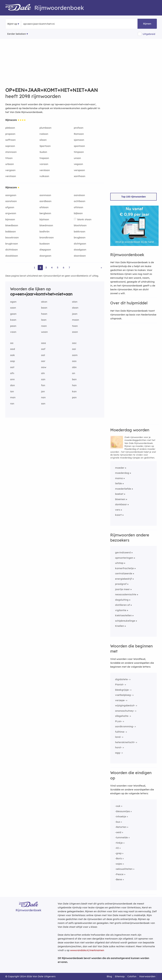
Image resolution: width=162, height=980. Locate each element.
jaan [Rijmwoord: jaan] (75, 314)
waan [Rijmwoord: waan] (44, 332)
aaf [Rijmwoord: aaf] (43, 349)
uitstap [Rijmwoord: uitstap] (119, 563)
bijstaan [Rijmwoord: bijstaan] (44, 219)
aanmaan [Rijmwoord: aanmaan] (45, 195)
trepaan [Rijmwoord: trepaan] (44, 158)
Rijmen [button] (147, 24)
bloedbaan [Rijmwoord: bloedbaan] (12, 225)
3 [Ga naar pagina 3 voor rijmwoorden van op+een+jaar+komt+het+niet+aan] (46, 267)
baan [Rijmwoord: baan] (44, 308)
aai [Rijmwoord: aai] (74, 349)
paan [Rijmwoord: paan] (13, 326)
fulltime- (120, 732)
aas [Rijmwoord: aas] (74, 361)
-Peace (119, 874)
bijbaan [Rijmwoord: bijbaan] (78, 213)
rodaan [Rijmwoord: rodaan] (44, 134)
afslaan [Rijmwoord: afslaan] (44, 207)
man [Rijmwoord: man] (13, 397)
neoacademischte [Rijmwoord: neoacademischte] (126, 594)
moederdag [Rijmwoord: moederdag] (122, 473)
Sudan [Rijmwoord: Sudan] (43, 152)
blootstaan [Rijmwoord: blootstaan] (80, 225)
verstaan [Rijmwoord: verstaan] (11, 176)
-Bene (119, 879)
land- (118, 737)
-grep (118, 853)
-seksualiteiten (124, 869)
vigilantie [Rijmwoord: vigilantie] (121, 610)
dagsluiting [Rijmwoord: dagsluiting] (122, 600)
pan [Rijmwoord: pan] (74, 397)
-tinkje (119, 843)
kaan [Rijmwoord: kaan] (13, 320)
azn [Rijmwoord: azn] (43, 379)
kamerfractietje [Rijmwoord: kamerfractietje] (124, 568)
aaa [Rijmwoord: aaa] (44, 343)
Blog (109, 976)
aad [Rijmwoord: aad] (13, 349)
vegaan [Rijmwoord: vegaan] (78, 164)
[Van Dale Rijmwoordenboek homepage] (20, 8)
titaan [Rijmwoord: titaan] (9, 158)
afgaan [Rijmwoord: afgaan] (10, 207)
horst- (119, 747)
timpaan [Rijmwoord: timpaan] (79, 152)
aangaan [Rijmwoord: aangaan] (11, 195)
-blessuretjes (123, 811)
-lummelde (121, 837)
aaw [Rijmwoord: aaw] (44, 367)
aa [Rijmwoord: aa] (12, 343)
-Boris (118, 858)
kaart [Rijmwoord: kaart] (118, 515)
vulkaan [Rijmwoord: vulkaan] (44, 176)
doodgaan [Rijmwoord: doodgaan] (80, 250)
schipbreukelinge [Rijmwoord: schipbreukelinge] (125, 621)
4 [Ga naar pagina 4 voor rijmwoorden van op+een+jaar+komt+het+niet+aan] (52, 267)
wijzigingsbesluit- (125, 705)
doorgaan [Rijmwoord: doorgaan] (45, 256)
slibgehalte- (122, 716)
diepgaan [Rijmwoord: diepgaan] (45, 250)
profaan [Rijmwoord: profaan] (79, 128)
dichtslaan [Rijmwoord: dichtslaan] (12, 250)
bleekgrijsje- (122, 690)
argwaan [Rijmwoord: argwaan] (11, 213)
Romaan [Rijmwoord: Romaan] (79, 134)
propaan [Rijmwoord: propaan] (10, 134)
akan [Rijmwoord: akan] (44, 302)
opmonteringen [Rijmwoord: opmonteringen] (124, 558)
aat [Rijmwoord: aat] (12, 367)
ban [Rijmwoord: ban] (74, 379)
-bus (118, 822)
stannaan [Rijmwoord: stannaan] (11, 152)
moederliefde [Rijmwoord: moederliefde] (123, 489)
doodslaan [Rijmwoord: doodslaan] (12, 256)
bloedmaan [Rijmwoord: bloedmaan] (46, 225)
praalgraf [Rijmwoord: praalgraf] (121, 584)
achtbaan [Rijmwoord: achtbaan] (80, 201)
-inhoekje (121, 816)
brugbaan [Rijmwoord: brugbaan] (80, 237)
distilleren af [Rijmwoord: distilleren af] (123, 605)
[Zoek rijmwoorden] (39, 24)
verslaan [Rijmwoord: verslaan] (45, 170)
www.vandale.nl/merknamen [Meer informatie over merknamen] (87, 950)
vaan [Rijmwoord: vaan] (13, 332)
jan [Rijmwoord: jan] (43, 391)
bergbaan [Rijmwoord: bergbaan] (45, 213)
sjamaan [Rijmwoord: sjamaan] (79, 140)
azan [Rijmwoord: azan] (13, 308)
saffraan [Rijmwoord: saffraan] (10, 140)
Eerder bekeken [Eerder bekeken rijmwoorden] (17, 34)
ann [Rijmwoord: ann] (12, 379)
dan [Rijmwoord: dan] (12, 385)
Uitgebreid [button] (149, 34)
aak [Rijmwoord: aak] (12, 355)
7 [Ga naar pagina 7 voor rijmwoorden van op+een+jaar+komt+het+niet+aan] (69, 267)
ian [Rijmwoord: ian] (12, 391)
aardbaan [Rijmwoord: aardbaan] (45, 201)
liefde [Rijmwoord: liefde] (118, 483)
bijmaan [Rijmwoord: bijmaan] (10, 219)
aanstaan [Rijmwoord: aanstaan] (11, 201)
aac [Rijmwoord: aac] (74, 343)
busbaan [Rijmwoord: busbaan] (45, 244)
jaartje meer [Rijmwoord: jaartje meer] (122, 589)
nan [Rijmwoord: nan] (43, 397)
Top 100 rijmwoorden (133, 197)
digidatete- (122, 679)
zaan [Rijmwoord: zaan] (75, 332)
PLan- (119, 721)
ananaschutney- (125, 711)
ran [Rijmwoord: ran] (12, 404)
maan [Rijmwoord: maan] (76, 320)
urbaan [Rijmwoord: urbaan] (10, 164)
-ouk (118, 806)
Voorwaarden (147, 976)
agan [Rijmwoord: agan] (13, 302)
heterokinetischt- (125, 742)
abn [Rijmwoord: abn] (74, 367)
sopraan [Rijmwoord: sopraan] (10, 146)
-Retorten (121, 827)
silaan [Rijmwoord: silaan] (43, 140)
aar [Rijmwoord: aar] (43, 361)
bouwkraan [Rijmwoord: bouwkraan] (12, 237)
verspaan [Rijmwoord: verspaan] (79, 170)
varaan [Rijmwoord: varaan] (44, 164)
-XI (117, 848)
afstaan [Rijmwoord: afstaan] (79, 207)
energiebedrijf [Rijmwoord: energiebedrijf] (123, 579)
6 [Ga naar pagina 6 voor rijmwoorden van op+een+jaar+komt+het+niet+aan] (64, 267)
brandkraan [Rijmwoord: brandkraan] (47, 237)
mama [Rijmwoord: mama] (119, 478)
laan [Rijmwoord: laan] (44, 320)
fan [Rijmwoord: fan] (43, 385)
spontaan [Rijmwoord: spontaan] (79, 146)
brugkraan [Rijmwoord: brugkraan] (12, 244)
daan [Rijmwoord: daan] (75, 308)
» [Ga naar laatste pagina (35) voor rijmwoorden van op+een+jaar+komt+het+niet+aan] (101, 267)
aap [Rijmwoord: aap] (12, 361)
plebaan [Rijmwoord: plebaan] (10, 128)
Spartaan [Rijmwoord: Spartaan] (45, 146)
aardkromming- (125, 726)
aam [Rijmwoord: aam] (75, 355)
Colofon (132, 976)
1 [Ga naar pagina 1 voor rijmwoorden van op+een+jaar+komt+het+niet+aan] (34, 267)
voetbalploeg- (123, 695)
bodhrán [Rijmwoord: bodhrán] (44, 231)
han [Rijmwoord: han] (74, 385)
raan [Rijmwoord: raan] (44, 326)
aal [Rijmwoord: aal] (43, 355)
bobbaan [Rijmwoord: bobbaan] (11, 231)
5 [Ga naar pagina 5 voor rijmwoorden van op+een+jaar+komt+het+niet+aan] (58, 267)
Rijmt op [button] (12, 24)
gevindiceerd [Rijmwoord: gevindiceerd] (123, 552)
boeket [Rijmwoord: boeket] (119, 494)
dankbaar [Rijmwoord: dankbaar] (121, 504)
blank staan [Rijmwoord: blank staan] (84, 219)
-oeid (118, 832)
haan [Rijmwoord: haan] (44, 314)
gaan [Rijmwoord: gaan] (13, 314)
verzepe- (120, 700)
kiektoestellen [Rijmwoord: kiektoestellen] (123, 615)
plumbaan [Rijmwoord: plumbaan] (45, 128)
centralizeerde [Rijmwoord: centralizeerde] (124, 573)
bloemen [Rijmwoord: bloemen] (120, 499)
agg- (118, 753)
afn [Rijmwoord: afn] (12, 373)
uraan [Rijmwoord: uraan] (77, 158)
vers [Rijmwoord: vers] (118, 510)
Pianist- (120, 684)
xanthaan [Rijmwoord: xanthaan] (80, 176)
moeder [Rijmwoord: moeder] (120, 468)
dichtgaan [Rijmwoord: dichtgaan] (80, 244)
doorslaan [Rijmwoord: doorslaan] (80, 256)
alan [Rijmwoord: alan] (75, 302)
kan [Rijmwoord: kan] (74, 391)
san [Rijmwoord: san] (43, 404)
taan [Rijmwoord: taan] (75, 326)
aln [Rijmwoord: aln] (43, 373)
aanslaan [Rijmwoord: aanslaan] (79, 195)
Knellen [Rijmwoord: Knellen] (120, 626)
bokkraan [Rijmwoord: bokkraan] (80, 231)
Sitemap (120, 976)
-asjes (119, 864)
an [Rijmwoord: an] (74, 373)
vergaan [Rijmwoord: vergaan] (10, 170)
